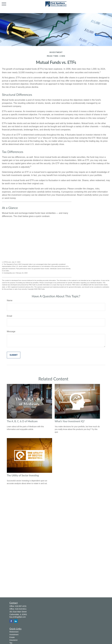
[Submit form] (14, 355)
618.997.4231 (21, 606)
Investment (14, 635)
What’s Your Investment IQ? (70, 421)
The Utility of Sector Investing (23, 475)
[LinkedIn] (16, 621)
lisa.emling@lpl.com (18, 617)
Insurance (13, 640)
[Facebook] (11, 621)
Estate (12, 637)
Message (11, 331)
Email (9, 316)
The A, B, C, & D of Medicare (22, 421)
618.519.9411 (21, 609)
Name (10, 300)
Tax (11, 643)
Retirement (14, 632)
